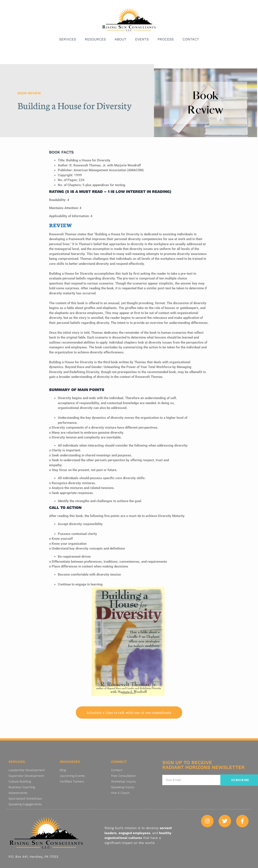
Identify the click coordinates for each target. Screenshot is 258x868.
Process (166, 39)
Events (142, 39)
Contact (191, 39)
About (120, 39)
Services (68, 39)
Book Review (29, 93)
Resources (95, 39)
